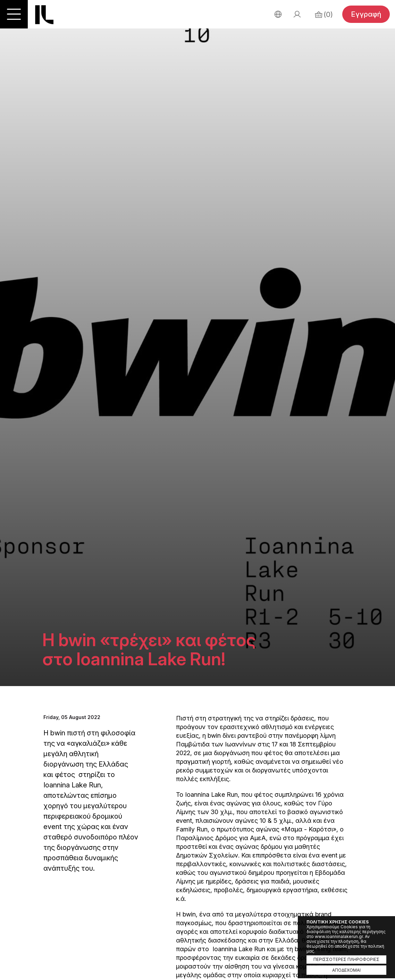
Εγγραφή (366, 14)
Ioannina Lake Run (44, 15)
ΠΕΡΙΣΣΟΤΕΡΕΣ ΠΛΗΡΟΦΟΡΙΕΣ (346, 959)
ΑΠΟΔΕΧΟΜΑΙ (346, 970)
